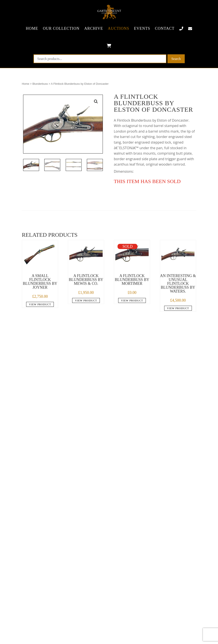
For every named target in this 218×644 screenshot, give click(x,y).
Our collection (61, 28)
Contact (165, 28)
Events (142, 28)
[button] (96, 102)
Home (32, 28)
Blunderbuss (40, 84)
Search (176, 59)
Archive (94, 28)
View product (40, 304)
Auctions (119, 28)
